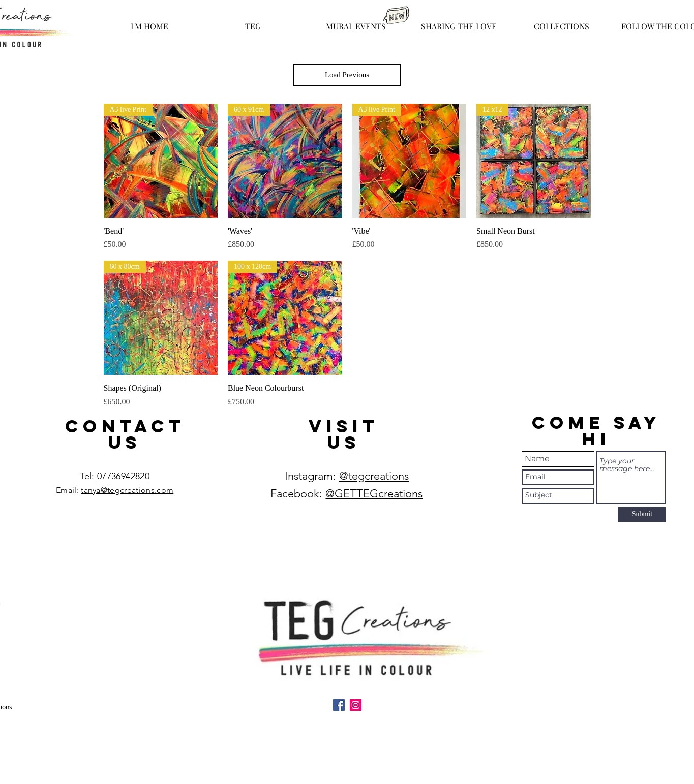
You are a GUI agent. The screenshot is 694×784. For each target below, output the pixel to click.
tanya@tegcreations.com (127, 490)
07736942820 (123, 476)
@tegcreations (374, 476)
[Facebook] (339, 705)
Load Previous (347, 75)
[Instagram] (356, 705)
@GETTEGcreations (374, 494)
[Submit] (642, 514)
